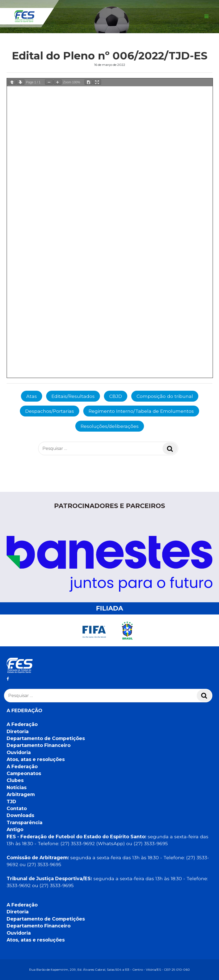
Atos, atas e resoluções (36, 759)
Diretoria (18, 731)
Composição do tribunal (165, 396)
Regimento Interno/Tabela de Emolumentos (141, 411)
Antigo (15, 829)
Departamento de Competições (46, 738)
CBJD (116, 396)
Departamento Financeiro (39, 745)
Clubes (15, 780)
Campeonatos (24, 773)
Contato (17, 808)
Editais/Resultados (73, 396)
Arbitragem (21, 794)
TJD (11, 801)
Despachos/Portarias (50, 411)
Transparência (25, 822)
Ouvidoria (19, 752)
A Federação (22, 724)
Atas (32, 396)
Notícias (17, 787)
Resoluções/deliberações (110, 426)
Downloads (20, 815)
